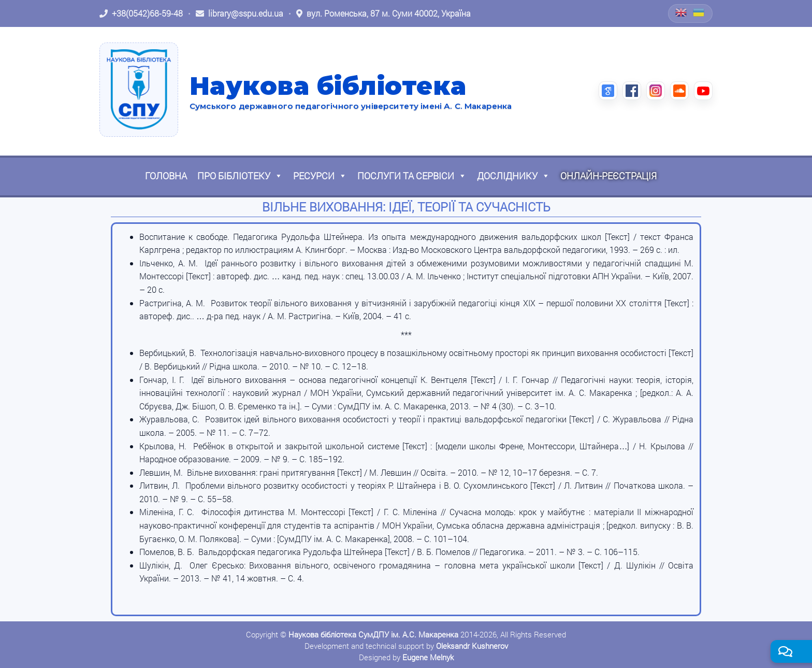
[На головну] (139, 90)
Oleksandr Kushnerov (472, 646)
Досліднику (513, 176)
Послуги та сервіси (412, 176)
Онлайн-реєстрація (608, 176)
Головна (166, 176)
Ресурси (320, 176)
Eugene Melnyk (428, 657)
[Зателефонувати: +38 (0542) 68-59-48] (141, 13)
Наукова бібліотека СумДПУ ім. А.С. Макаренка (373, 634)
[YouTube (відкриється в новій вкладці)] (703, 91)
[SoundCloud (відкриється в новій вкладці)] (679, 91)
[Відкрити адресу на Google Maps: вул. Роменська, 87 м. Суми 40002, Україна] (383, 13)
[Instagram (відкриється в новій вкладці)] (656, 91)
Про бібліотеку (240, 176)
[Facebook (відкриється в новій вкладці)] (632, 91)
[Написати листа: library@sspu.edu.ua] (240, 13)
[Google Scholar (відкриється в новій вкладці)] (608, 91)
